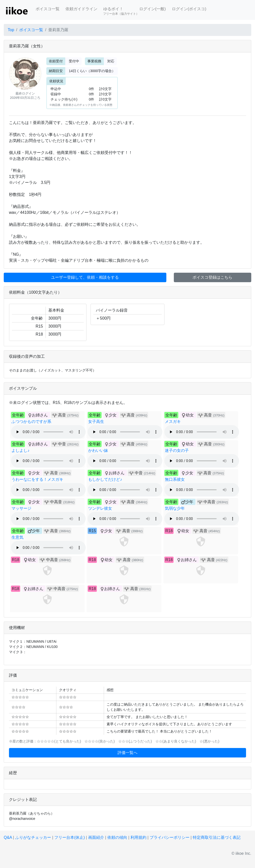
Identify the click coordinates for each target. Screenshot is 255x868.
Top (11, 30)
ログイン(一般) (153, 9)
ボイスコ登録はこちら (212, 277)
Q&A (8, 837)
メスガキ (173, 422)
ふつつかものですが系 (31, 422)
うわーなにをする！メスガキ (37, 479)
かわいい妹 (98, 450)
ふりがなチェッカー (33, 837)
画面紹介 (96, 837)
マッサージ (21, 508)
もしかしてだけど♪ (105, 479)
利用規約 (138, 837)
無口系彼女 (175, 479)
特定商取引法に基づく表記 (217, 837)
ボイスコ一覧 (48, 9)
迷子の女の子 (177, 450)
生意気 (17, 537)
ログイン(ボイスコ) (189, 9)
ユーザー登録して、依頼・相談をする (85, 277)
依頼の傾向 (117, 837)
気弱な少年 (175, 508)
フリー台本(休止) (70, 837)
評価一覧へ (127, 753)
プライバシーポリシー (170, 837)
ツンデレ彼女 (100, 508)
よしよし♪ (20, 450)
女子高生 (96, 422)
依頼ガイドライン (81, 9)
